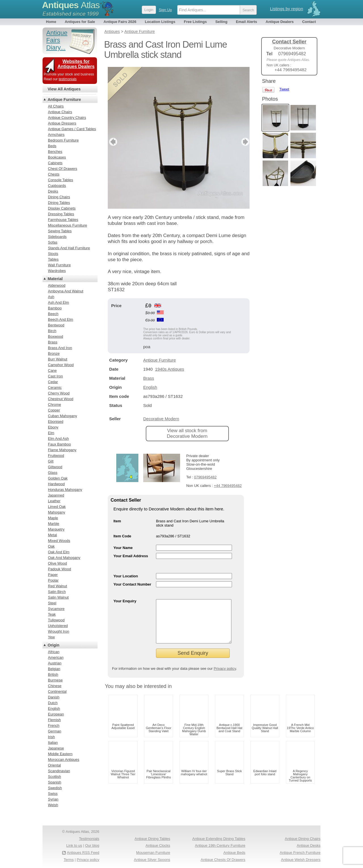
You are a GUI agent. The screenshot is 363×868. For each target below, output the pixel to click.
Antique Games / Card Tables (72, 129)
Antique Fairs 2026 (120, 22)
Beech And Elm (61, 319)
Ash (51, 297)
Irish (51, 737)
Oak (51, 546)
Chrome (54, 405)
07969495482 (205, 477)
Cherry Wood (59, 393)
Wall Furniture (59, 265)
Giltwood (55, 467)
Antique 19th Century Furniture (220, 845)
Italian (53, 743)
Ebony (53, 427)
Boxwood (55, 336)
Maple (53, 518)
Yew (51, 637)
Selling (221, 22)
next (245, 142)
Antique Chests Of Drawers (223, 860)
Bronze (54, 353)
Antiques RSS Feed (83, 853)
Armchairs (56, 135)
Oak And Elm (59, 552)
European (56, 714)
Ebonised (56, 422)
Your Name (123, 548)
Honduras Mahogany (65, 490)
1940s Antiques (170, 369)
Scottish (54, 777)
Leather (54, 501)
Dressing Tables (61, 214)
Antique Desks (309, 845)
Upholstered (58, 626)
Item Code (122, 536)
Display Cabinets (62, 208)
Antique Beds (234, 853)
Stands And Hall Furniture (69, 248)
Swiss (53, 794)
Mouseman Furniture (153, 853)
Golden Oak (58, 478)
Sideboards (57, 237)
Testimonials (89, 839)
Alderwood (57, 285)
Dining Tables (59, 203)
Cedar (53, 382)
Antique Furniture (160, 360)
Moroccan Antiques (64, 760)
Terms (69, 860)
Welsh (53, 805)
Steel (52, 603)
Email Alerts (247, 22)
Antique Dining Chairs (303, 839)
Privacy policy (225, 677)
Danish (54, 697)
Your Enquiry (125, 601)
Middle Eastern (60, 754)
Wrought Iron (59, 631)
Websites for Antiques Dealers (76, 64)
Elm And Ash (58, 439)
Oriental (54, 765)
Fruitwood (56, 456)
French (54, 726)
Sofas (53, 242)
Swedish (55, 788)
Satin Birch (57, 592)
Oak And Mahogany (64, 558)
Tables (53, 259)
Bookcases (57, 157)
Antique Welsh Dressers (301, 860)
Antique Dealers (280, 22)
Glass (53, 473)
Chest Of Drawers (63, 169)
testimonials (68, 79)
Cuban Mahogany (63, 416)
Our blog (92, 845)
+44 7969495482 (228, 486)
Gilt (51, 461)
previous (112, 142)
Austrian (55, 663)
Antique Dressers (62, 123)
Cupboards (57, 186)
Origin (53, 645)
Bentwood (56, 325)
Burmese (55, 680)
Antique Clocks (158, 845)
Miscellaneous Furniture (67, 225)
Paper (53, 575)
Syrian (53, 799)
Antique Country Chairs (67, 118)
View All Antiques (64, 89)
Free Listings (195, 22)
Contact (309, 22)
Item (117, 521)
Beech (53, 314)
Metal (52, 535)
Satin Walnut (58, 597)
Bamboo (55, 308)
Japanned (56, 495)
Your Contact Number (132, 584)
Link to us (74, 845)
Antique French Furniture (300, 853)
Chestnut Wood (61, 399)
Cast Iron (55, 376)
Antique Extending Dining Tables (219, 839)
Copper (54, 410)
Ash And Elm (58, 302)
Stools (53, 254)
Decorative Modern (161, 419)
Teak (52, 614)
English (150, 387)
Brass (149, 378)
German (55, 731)
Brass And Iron (60, 348)
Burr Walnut (58, 359)
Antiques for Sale (80, 22)
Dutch (53, 703)
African (54, 652)
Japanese (56, 748)
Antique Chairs (60, 112)
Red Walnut (57, 586)
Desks (53, 191)
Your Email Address (131, 556)
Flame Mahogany (62, 450)
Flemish (54, 720)
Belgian (54, 669)
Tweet (284, 89)
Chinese (55, 686)
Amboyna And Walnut (66, 291)
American (56, 657)
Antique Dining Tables (152, 839)
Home (51, 22)
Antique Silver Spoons (152, 860)
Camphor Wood (61, 365)
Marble (54, 524)
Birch (52, 331)
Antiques (71, 5)
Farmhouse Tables (63, 220)
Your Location (126, 576)
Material (55, 279)
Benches (55, 152)
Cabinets (55, 163)
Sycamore (56, 609)
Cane (52, 370)
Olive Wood (57, 563)
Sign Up (165, 10)
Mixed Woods (59, 541)
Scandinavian (59, 771)
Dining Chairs (59, 197)
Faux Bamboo (59, 444)
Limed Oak (57, 507)
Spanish (55, 782)
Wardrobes (57, 271)
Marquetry (56, 529)
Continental (57, 691)
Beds (52, 146)
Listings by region (287, 9)
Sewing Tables (60, 231)
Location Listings (160, 22)
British (53, 674)
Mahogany (57, 512)
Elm (51, 433)
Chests (54, 174)
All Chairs (56, 106)
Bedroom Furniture (63, 140)
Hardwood (56, 484)
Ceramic (55, 387)
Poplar (53, 580)
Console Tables (61, 180)
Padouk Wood (59, 569)
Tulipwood (56, 620)
